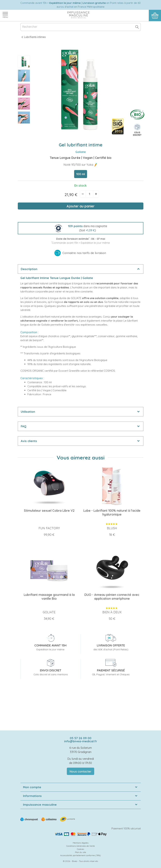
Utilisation (28, 412)
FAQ (24, 426)
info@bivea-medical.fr (81, 741)
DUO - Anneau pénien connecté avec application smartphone (112, 597)
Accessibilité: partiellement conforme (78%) (80, 855)
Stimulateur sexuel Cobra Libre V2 (49, 511)
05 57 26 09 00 (81, 738)
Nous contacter (80, 771)
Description (29, 269)
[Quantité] (89, 194)
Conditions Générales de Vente (80, 846)
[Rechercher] (81, 27)
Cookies (80, 849)
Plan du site (80, 852)
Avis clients (29, 441)
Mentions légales (81, 843)
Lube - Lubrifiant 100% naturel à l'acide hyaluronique (112, 512)
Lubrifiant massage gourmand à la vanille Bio (49, 597)
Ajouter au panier (80, 206)
